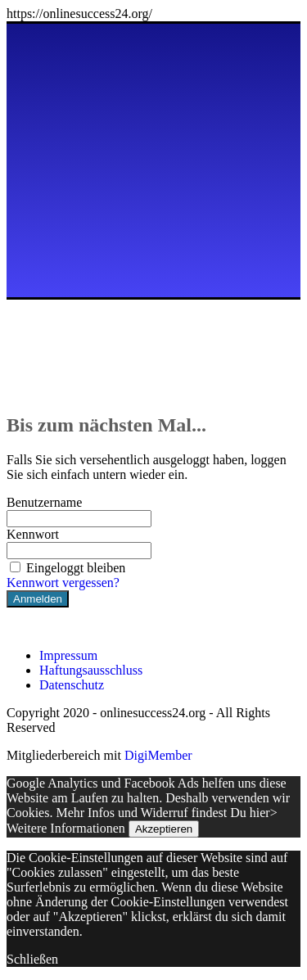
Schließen (32, 959)
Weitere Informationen (66, 828)
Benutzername (44, 502)
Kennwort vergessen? (63, 583)
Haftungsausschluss (91, 670)
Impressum (68, 655)
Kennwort (33, 534)
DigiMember (158, 755)
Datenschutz (72, 685)
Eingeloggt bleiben (66, 568)
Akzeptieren (164, 829)
